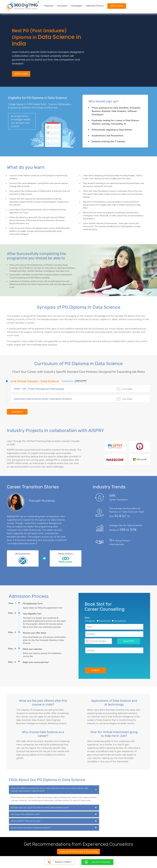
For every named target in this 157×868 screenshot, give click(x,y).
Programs (49, 6)
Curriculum (62, 6)
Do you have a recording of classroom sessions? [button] (31, 828)
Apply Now (117, 6)
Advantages (77, 6)
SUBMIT (96, 671)
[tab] (54, 790)
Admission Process (95, 6)
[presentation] (104, 660)
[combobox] (88, 641)
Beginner (91, 621)
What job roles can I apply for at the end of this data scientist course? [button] (40, 808)
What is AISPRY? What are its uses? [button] (26, 821)
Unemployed (120, 621)
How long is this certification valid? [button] (25, 815)
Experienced (104, 621)
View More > (17, 412)
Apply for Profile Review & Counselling (79, 852)
